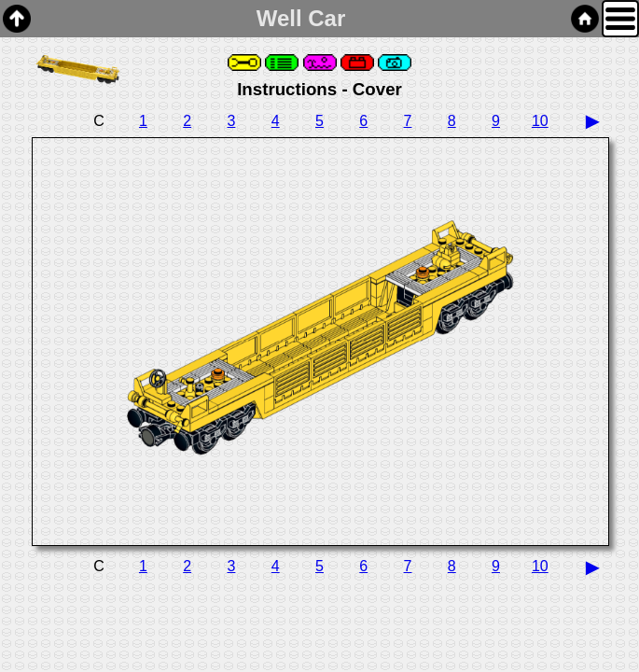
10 (540, 121)
